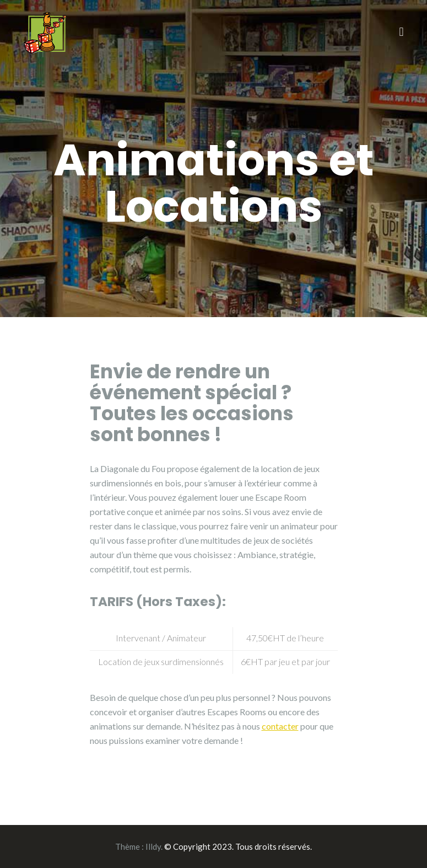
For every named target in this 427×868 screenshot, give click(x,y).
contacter (280, 726)
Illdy (153, 846)
